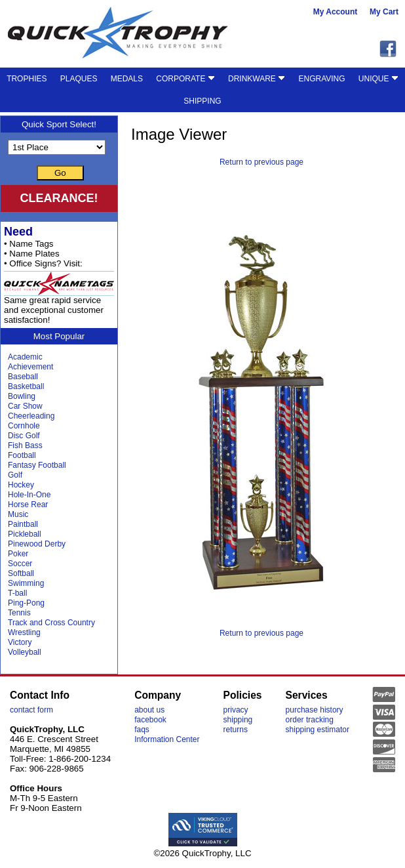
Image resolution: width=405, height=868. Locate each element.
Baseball (23, 377)
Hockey (21, 485)
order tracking (310, 720)
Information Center (167, 739)
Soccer (20, 564)
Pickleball (25, 534)
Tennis (19, 613)
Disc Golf (24, 436)
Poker (18, 554)
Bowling (22, 396)
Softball (21, 573)
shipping (238, 720)
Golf (15, 475)
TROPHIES (27, 79)
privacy (236, 710)
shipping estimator (318, 730)
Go (60, 173)
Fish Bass (25, 445)
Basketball (26, 386)
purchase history (315, 710)
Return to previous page (261, 162)
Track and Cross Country (51, 623)
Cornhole (24, 426)
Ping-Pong (26, 603)
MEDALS (127, 79)
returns (236, 730)
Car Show (25, 406)
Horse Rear (28, 505)
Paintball (23, 524)
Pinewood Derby (37, 544)
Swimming (26, 583)
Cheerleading (31, 416)
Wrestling (24, 632)
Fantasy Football (37, 465)
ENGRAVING (321, 79)
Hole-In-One (29, 495)
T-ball (17, 593)
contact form (31, 710)
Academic (25, 357)
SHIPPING (202, 101)
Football (22, 455)
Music (18, 514)
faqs (142, 730)
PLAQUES (79, 79)
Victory (20, 642)
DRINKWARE (257, 79)
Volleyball (25, 652)
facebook (150, 720)
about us (149, 710)
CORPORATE (185, 79)
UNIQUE (378, 79)
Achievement (30, 367)
